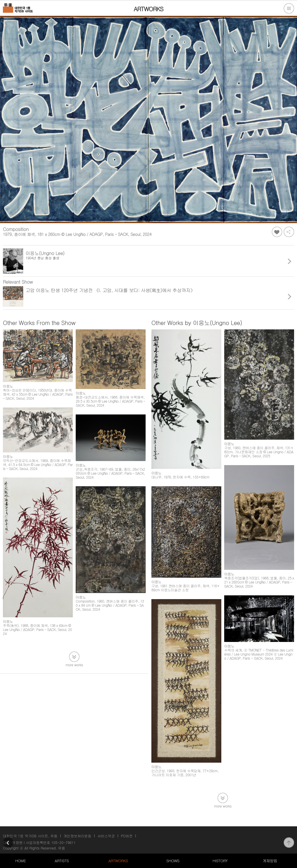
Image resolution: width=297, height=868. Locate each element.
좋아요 (277, 232)
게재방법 (270, 861)
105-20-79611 (64, 842)
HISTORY (220, 861)
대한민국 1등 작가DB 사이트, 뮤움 (30, 836)
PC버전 (127, 836)
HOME (21, 861)
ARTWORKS (118, 861)
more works (74, 664)
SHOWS (173, 861)
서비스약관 (106, 836)
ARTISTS (62, 861)
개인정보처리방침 (77, 836)
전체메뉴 (289, 8)
